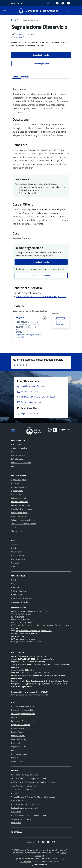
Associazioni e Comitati (20, 602)
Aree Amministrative (19, 448)
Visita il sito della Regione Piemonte (25, 775)
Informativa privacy (19, 739)
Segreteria (21, 317)
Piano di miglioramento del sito (23, 714)
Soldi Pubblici (16, 823)
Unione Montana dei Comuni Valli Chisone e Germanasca (33, 797)
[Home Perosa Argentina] (37, 11)
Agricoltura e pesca (19, 480)
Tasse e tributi (17, 544)
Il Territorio (15, 587)
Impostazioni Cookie (19, 747)
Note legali (15, 743)
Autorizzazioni (17, 494)
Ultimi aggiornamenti (19, 754)
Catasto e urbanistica (19, 498)
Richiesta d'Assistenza (20, 728)
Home (14, 20)
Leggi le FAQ (16, 717)
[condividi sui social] (17, 34)
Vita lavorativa (17, 531)
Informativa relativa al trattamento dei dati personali (40, 296)
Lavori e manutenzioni (20, 559)
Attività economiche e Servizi (22, 598)
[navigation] (5, 11)
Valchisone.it (16, 812)
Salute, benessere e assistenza (23, 520)
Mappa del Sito (17, 761)
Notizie (14, 548)
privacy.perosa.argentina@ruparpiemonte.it (33, 695)
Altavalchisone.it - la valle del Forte (25, 804)
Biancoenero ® (26, 862)
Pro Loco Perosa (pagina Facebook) (24, 808)
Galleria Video (16, 595)
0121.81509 (19, 617)
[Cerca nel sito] (68, 11)
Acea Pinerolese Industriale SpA (23, 786)
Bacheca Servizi (17, 732)
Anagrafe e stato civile (20, 487)
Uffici (13, 452)
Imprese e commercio (19, 513)
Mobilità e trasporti (19, 516)
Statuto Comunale (18, 736)
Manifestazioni (17, 552)
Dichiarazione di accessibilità (22, 710)
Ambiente (15, 483)
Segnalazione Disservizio (21, 725)
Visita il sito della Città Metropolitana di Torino (29, 778)
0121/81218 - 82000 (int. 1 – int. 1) (26, 328)
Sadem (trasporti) (18, 801)
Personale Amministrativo (21, 463)
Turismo (14, 527)
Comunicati (16, 563)
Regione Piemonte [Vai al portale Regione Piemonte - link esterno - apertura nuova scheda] (17, 3)
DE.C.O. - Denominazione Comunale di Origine (29, 815)
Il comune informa (18, 555)
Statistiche (15, 758)
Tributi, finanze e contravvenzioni (24, 524)
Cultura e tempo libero (20, 502)
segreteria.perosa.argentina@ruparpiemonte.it (29, 336)
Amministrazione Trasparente (22, 706)
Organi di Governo (18, 444)
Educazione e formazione (21, 505)
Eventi (14, 580)
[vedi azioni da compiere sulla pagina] (30, 34)
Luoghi (14, 583)
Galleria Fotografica (19, 591)
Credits (14, 750)
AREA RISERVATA (40, 864)
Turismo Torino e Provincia (21, 789)
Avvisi (14, 566)
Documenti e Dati (18, 455)
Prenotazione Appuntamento (22, 721)
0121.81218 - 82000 (22, 614)
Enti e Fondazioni (18, 459)
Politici (14, 466)
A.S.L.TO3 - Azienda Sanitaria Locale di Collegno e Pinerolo (34, 782)
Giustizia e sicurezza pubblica (22, 509)
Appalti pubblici (17, 491)
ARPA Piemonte (17, 793)
